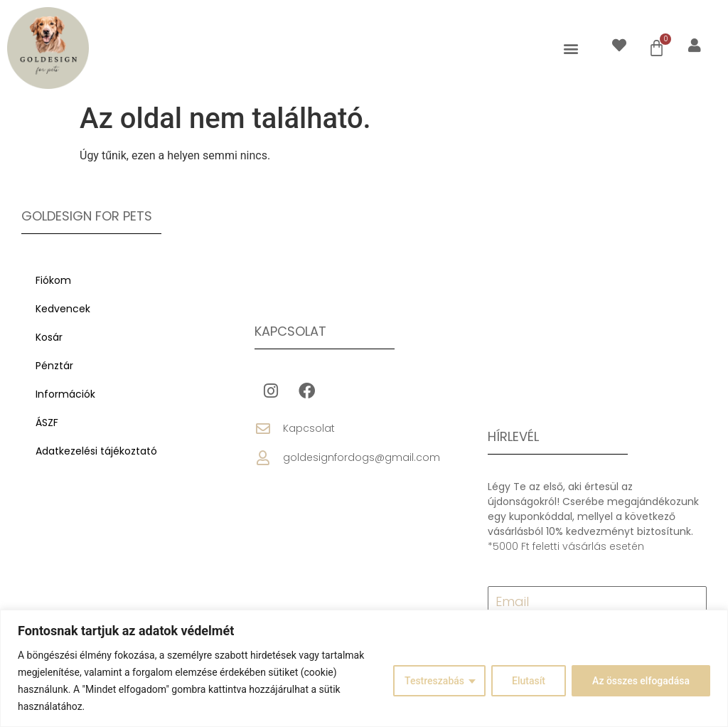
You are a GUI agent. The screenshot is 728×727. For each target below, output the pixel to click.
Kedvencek (63, 309)
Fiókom (53, 280)
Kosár (49, 337)
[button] (571, 48)
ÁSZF (47, 423)
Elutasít (529, 681)
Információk (65, 394)
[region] (364, 668)
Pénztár (54, 366)
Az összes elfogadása (641, 681)
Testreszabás (434, 681)
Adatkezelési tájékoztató (96, 451)
